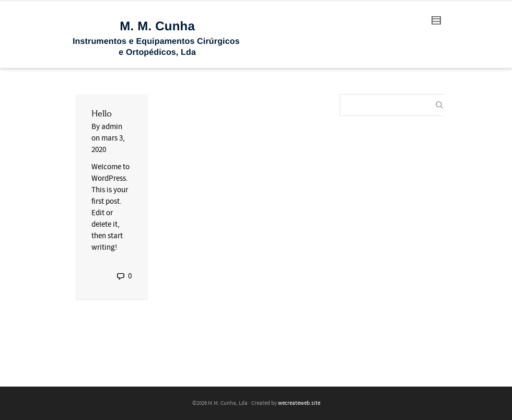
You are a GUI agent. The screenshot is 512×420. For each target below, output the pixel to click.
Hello (102, 114)
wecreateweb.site (299, 403)
